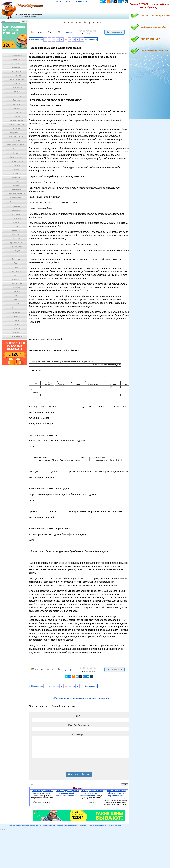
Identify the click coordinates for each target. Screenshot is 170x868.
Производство (16, 251)
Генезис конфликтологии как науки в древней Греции (43, 793)
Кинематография (16, 157)
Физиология (16, 308)
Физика (16, 304)
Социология (16, 271)
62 (82, 39)
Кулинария (16, 165)
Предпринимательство (16, 80)
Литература (16, 177)
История (16, 153)
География (16, 104)
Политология (16, 239)
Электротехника (16, 336)
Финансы (16, 316)
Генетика (16, 100)
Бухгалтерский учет (16, 96)
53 (45, 39)
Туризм (16, 296)
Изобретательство (16, 133)
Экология (16, 328)
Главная (58, 1)
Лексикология (16, 173)
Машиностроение (16, 202)
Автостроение (16, 59)
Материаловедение (16, 198)
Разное (16, 267)
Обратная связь (81, 1)
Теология (16, 288)
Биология (16, 84)
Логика (16, 182)
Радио (16, 263)
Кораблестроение (16, 161)
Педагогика (16, 235)
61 (78, 39)
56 (58, 39)
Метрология (16, 218)
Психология (16, 259)
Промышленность (16, 255)
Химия (16, 320)
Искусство (16, 149)
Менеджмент (16, 210)
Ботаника (16, 92)
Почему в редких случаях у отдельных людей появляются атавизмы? (67, 793)
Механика (16, 222)
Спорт (16, 275)
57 (62, 39)
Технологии (16, 292)
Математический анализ (16, 194)
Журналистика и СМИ (16, 124)
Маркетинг (16, 186)
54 (49, 39)
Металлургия (16, 214)
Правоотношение (16, 243)
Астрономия (16, 76)
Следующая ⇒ (91, 39)
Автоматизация (16, 55)
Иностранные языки (16, 137)
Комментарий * (79, 734)
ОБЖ (16, 226)
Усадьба (16, 300)
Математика (16, 190)
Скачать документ (114, 32)
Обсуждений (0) (66, 33)
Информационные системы (16, 145)
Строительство (16, 283)
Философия (16, 312)
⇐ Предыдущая (36, 39)
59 (70, 39)
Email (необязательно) (79, 725)
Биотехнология (16, 88)
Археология (16, 67)
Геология (16, 108)
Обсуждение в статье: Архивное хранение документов (81, 698)
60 (74, 39)
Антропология (16, 63)
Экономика (16, 332)
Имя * (79, 716)
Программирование (16, 247)
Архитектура (16, 71)
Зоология (16, 129)
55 (54, 39)
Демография (16, 116)
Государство (16, 112)
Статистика (16, 279)
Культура (16, 169)
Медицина (16, 206)
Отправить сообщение (79, 774)
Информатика (16, 141)
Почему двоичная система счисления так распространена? (91, 793)
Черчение (16, 324)
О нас (68, 1)
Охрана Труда (16, 230)
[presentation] (51, 766)
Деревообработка (16, 120)
